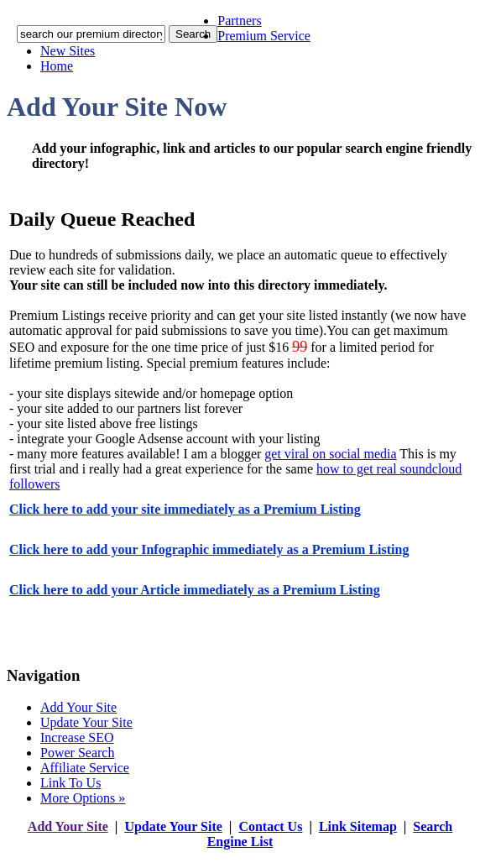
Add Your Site (78, 707)
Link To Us (70, 783)
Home (57, 66)
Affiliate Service (85, 768)
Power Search (77, 753)
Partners (239, 21)
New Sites (68, 51)
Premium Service (264, 36)
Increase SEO (77, 737)
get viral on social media (330, 454)
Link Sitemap (358, 826)
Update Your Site (86, 722)
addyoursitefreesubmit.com (189, 858)
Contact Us (270, 826)
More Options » (83, 798)
